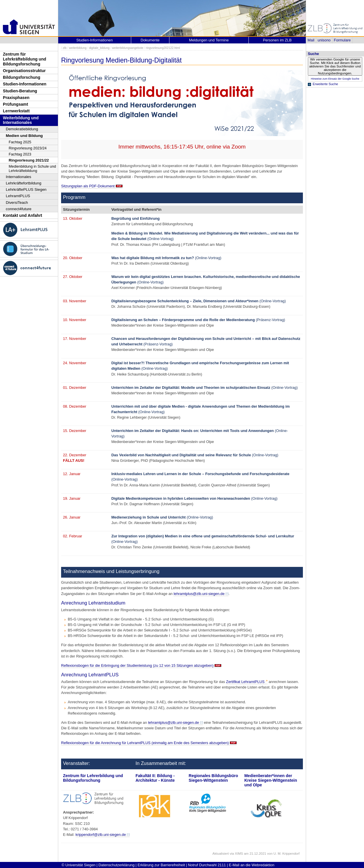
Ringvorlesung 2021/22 (29, 160)
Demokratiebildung (22, 129)
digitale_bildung (99, 48)
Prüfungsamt (15, 104)
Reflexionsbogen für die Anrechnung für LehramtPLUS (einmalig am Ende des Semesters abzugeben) (145, 743)
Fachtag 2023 (20, 154)
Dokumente (150, 40)
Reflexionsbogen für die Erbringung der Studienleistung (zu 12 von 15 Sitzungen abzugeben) (137, 665)
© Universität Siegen (79, 865)
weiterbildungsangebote (128, 48)
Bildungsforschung (22, 77)
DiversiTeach (17, 203)
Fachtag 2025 (20, 142)
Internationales (19, 177)
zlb (65, 48)
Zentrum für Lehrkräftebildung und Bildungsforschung (24, 59)
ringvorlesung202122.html (163, 48)
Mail (311, 40)
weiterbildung (78, 48)
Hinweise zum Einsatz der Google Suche (335, 79)
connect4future (19, 209)
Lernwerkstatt (16, 111)
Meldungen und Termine (209, 40)
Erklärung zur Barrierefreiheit (161, 865)
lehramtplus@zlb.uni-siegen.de (199, 594)
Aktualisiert (221, 854)
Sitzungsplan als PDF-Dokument (88, 186)
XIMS (239, 854)
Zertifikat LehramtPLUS (245, 682)
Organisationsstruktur (24, 71)
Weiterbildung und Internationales (21, 120)
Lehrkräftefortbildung (24, 183)
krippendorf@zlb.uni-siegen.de (101, 835)
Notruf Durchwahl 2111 (207, 865)
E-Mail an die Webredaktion (251, 865)
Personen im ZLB (277, 40)
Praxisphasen (16, 98)
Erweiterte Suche (325, 84)
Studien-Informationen (25, 84)
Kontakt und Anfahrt (23, 215)
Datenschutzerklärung (116, 865)
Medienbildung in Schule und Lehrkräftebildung (32, 169)
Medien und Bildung (24, 136)
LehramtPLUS (18, 196)
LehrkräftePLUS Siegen (26, 189)
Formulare (342, 40)
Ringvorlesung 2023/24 (28, 148)
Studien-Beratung (20, 91)
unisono (324, 40)
